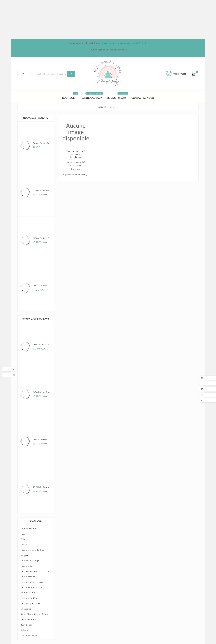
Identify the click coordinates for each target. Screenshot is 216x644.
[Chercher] (51, 74)
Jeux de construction (32, 587)
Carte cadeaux (28, 529)
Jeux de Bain (27, 566)
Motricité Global (29, 635)
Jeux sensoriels (29, 571)
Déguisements (28, 619)
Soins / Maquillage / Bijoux (34, 614)
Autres (24, 630)
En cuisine (26, 609)
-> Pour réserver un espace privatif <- (108, 50)
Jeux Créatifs (28, 577)
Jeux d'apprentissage (32, 582)
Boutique (36, 521)
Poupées (25, 555)
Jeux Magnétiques (30, 603)
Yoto (23, 539)
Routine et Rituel (29, 593)
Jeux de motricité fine (32, 550)
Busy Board (27, 625)
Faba (23, 534)
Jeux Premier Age (30, 561)
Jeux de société (29, 598)
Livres (24, 545)
